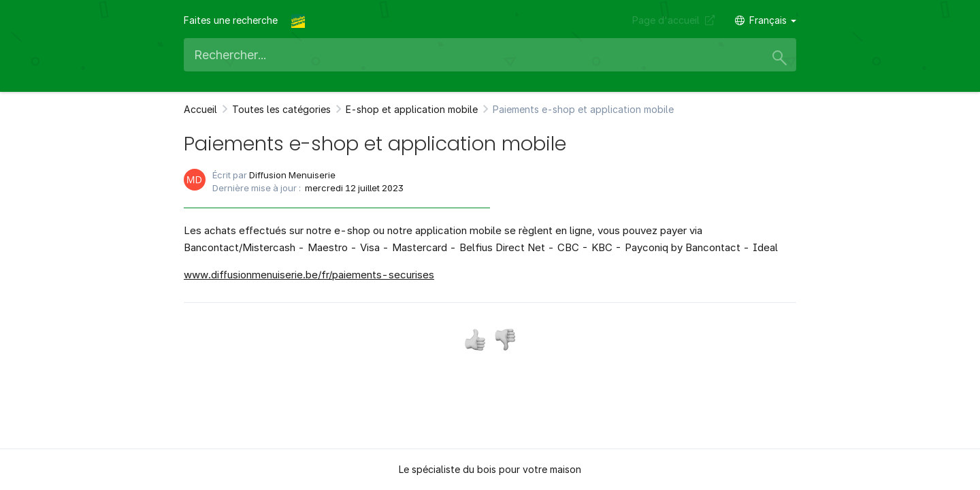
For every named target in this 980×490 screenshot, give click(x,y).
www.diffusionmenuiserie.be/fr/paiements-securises (309, 275)
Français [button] (766, 20)
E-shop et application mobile (412, 109)
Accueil (200, 109)
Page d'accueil (673, 20)
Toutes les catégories (281, 109)
